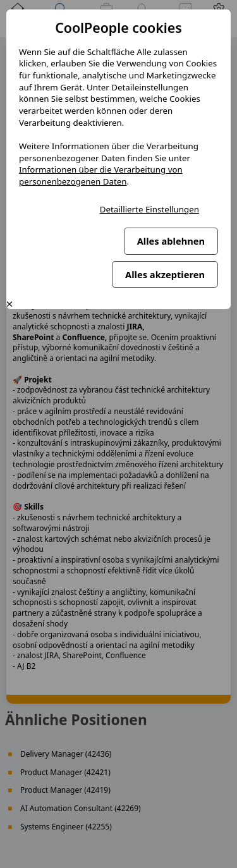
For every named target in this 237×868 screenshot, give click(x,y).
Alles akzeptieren (165, 274)
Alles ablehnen (171, 241)
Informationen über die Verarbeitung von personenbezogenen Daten (101, 175)
